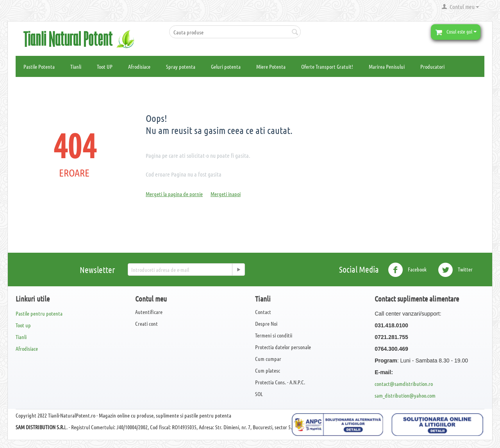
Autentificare (149, 312)
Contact (263, 312)
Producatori (432, 66)
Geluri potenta (226, 66)
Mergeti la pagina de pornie (174, 194)
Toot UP (105, 66)
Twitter (455, 270)
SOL (259, 394)
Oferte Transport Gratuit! (327, 66)
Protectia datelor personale (283, 347)
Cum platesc (268, 370)
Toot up (23, 325)
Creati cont (146, 323)
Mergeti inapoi (226, 194)
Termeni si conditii (274, 335)
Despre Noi (266, 323)
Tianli (76, 66)
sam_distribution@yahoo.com (405, 395)
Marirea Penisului (387, 66)
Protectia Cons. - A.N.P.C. (280, 382)
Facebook (407, 270)
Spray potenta (181, 66)
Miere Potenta (271, 66)
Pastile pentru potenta (39, 313)
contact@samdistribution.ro (404, 384)
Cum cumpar (268, 359)
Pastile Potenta (39, 66)
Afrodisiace (139, 66)
